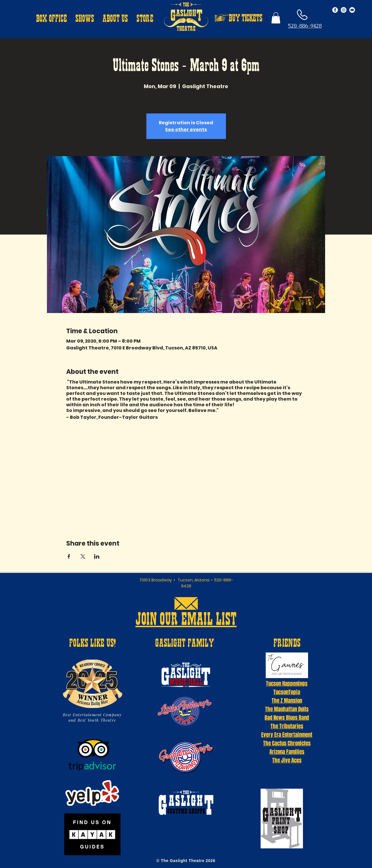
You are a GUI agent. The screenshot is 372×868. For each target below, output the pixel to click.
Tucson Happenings (287, 683)
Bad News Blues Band (287, 718)
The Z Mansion (287, 701)
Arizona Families (287, 752)
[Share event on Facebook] (69, 556)
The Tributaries (287, 726)
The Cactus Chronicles (287, 743)
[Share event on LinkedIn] (97, 556)
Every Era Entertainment (287, 735)
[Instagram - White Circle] (344, 10)
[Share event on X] (83, 556)
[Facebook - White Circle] (335, 10)
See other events (186, 130)
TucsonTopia (287, 692)
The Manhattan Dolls (287, 709)
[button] (51, 19)
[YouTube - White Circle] (352, 10)
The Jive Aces (287, 760)
